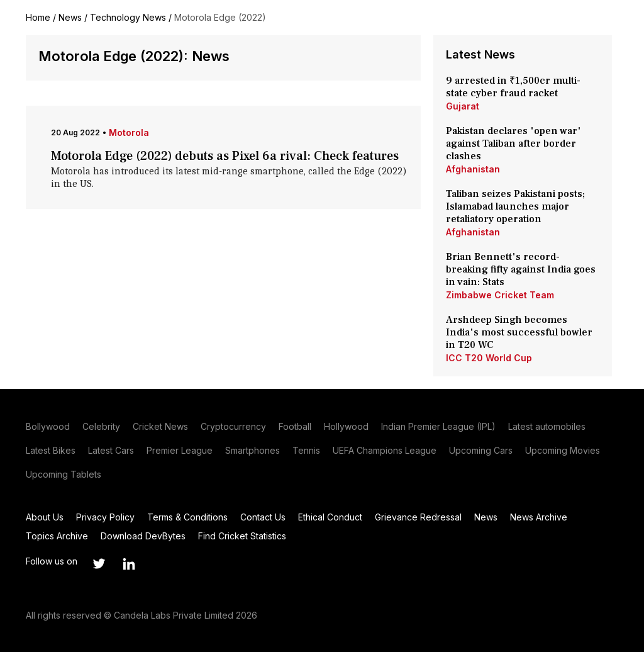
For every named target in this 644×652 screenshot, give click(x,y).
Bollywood (48, 426)
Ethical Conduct (330, 517)
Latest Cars (111, 450)
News (70, 17)
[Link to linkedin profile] (129, 564)
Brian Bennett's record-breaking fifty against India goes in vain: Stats (521, 269)
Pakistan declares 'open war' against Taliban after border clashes (514, 143)
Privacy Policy (105, 517)
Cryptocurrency (233, 426)
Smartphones (253, 450)
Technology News (128, 17)
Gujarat (463, 106)
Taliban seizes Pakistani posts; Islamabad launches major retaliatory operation (515, 206)
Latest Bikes (51, 450)
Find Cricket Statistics (242, 536)
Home (38, 17)
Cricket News (160, 426)
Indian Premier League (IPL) (438, 426)
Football (295, 426)
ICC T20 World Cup (489, 358)
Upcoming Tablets (64, 474)
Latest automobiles (547, 426)
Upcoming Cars (481, 450)
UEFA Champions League (385, 450)
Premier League (180, 450)
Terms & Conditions (187, 517)
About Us (45, 517)
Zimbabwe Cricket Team (500, 295)
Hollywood (346, 426)
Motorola (129, 132)
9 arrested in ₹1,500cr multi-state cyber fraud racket (513, 87)
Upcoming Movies (563, 450)
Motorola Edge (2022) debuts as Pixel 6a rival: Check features (225, 156)
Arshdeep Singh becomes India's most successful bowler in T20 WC (519, 332)
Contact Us (263, 517)
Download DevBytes (143, 536)
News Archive (539, 517)
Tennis (306, 450)
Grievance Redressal (418, 517)
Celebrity (101, 426)
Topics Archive (57, 536)
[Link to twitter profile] (99, 564)
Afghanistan (473, 169)
